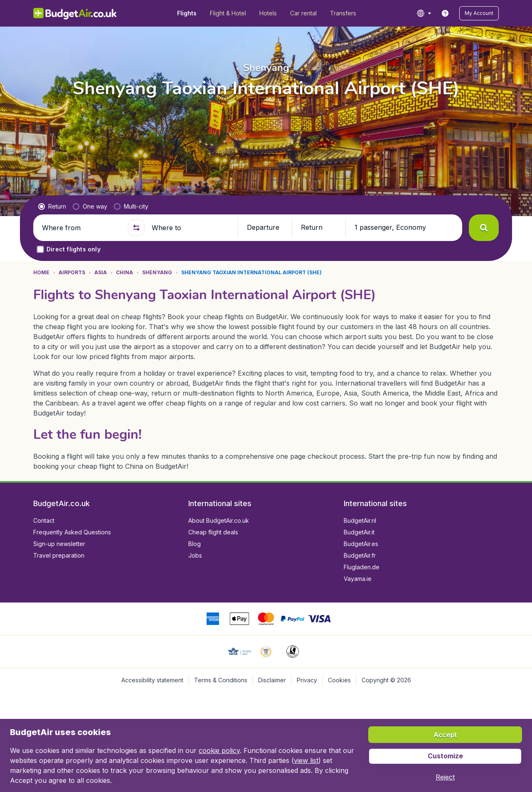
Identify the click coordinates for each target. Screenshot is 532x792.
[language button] (424, 13)
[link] (445, 13)
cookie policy (219, 750)
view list (306, 760)
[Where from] (81, 228)
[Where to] (191, 228)
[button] (479, 13)
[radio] (52, 207)
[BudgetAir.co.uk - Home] (75, 13)
